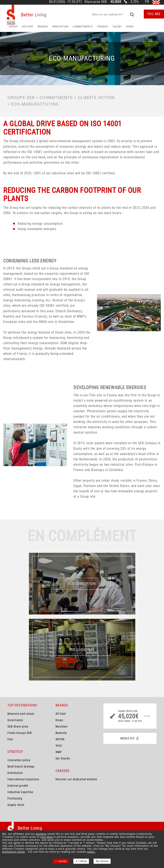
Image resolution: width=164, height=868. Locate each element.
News (130, 26)
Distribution (15, 773)
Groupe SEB (21, 97)
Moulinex (62, 726)
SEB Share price (18, 726)
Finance (103, 26)
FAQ (10, 739)
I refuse (81, 861)
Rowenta (61, 733)
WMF (59, 752)
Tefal (59, 746)
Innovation (60, 26)
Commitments (83, 26)
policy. (91, 852)
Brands (43, 26)
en (156, 2)
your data (47, 837)
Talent (117, 26)
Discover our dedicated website (76, 779)
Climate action (96, 97)
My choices (102, 861)
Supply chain (16, 805)
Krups (59, 720)
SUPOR (60, 739)
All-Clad (61, 714)
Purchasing (15, 798)
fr (147, 2)
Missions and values (21, 714)
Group (13, 26)
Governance (15, 720)
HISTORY (28, 26)
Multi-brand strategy (21, 766)
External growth (18, 786)
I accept (61, 861)
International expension (23, 779)
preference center (14, 852)
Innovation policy (19, 760)
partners (41, 834)
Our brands (63, 758)
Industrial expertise (20, 792)
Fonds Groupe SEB (20, 733)
